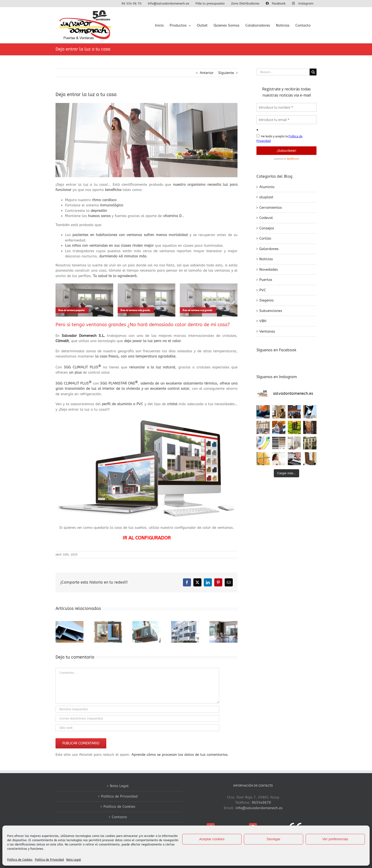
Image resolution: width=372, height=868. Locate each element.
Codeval (266, 218)
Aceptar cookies (212, 839)
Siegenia (266, 300)
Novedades (269, 269)
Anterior (207, 73)
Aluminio (267, 187)
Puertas (266, 280)
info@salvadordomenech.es (259, 808)
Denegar (274, 839)
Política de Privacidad (49, 860)
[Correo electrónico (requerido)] (137, 718)
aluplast (266, 197)
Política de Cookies (20, 860)
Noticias (266, 259)
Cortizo (265, 238)
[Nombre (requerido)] (137, 709)
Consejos (267, 228)
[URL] (137, 728)
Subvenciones (271, 311)
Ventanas (267, 331)
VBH (263, 321)
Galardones (269, 249)
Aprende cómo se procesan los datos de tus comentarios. (180, 755)
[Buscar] (313, 72)
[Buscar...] (283, 72)
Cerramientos (271, 208)
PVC (263, 290)
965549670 (261, 803)
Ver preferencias (335, 839)
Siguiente (226, 73)
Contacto (119, 817)
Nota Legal (74, 860)
